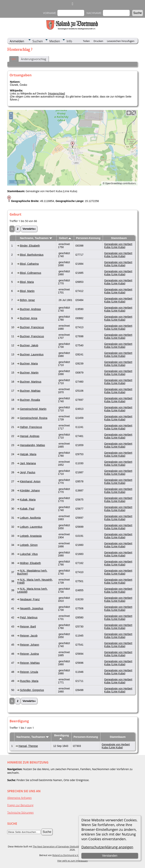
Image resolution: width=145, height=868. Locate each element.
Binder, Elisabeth (30, 246)
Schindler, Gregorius (32, 690)
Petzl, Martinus (29, 617)
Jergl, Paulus (28, 472)
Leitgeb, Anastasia (31, 536)
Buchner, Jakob (29, 345)
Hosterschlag (57, 94)
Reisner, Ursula (29, 672)
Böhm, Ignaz (27, 300)
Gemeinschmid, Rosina (34, 418)
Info (69, 41)
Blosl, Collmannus (31, 273)
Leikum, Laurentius (31, 527)
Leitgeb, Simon (29, 545)
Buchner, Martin (29, 373)
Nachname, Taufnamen (36, 238)
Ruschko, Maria (29, 681)
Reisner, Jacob (29, 636)
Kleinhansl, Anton (30, 481)
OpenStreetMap (114, 183)
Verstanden (110, 856)
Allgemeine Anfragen (19, 798)
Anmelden (17, 41)
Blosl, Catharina (29, 264)
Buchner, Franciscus (32, 327)
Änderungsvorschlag (34, 59)
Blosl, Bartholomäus (32, 255)
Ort (14, 59)
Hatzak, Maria (28, 454)
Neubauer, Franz (30, 599)
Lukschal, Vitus (29, 554)
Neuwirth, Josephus (32, 608)
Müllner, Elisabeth (30, 563)
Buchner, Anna (29, 318)
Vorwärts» (29, 229)
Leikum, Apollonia (30, 518)
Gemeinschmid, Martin (33, 409)
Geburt (65, 238)
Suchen (38, 41)
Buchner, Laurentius (32, 354)
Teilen (86, 41)
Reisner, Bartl (28, 627)
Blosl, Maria (27, 282)
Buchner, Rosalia (30, 400)
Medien (55, 41)
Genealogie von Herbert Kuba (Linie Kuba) (118, 246)
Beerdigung (62, 737)
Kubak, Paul (27, 509)
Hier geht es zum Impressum (73, 861)
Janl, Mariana (28, 463)
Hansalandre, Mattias (32, 445)
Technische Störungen (20, 813)
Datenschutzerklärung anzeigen (107, 847)
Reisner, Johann (30, 645)
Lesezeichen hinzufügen (121, 41)
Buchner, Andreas (30, 309)
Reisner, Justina (29, 654)
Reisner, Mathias (30, 663)
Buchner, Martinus (31, 382)
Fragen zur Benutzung (20, 805)
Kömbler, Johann (30, 490)
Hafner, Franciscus (31, 427)
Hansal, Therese (28, 746)
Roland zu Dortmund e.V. (66, 855)
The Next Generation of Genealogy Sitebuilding (58, 847)
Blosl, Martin (27, 291)
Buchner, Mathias (30, 391)
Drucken (98, 41)
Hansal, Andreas (30, 436)
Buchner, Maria (29, 364)
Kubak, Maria (28, 500)
